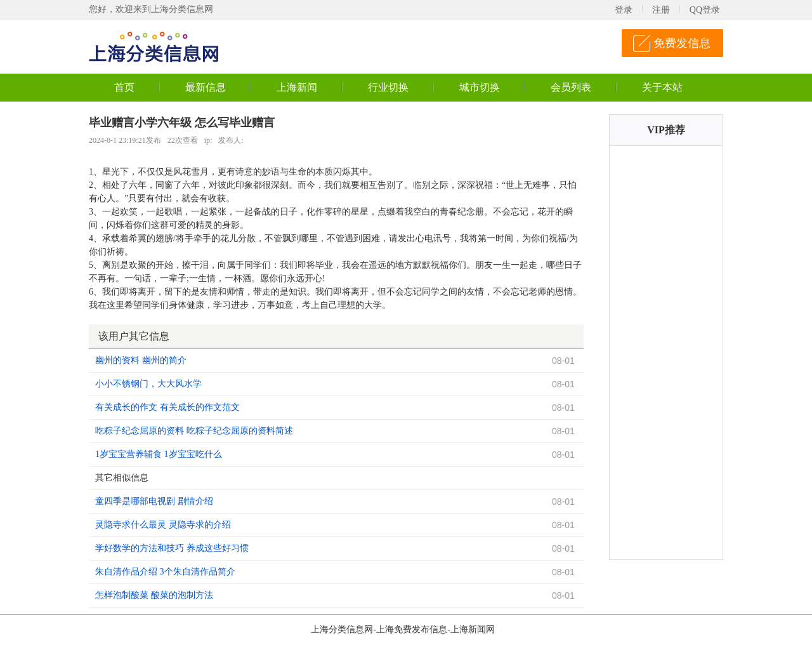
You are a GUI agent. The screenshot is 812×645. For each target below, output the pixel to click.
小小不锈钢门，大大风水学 (148, 384)
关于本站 (662, 87)
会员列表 (571, 87)
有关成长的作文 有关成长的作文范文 (167, 407)
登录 (624, 10)
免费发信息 (682, 43)
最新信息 (206, 87)
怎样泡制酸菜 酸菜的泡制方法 (154, 595)
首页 (124, 87)
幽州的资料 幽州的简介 (141, 360)
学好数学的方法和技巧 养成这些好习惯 (172, 548)
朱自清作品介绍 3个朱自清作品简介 (165, 572)
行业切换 (388, 87)
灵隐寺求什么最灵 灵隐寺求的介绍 (163, 525)
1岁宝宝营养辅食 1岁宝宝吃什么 (159, 454)
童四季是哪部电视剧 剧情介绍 (154, 501)
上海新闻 (297, 87)
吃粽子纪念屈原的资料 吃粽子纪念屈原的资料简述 (194, 431)
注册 (661, 10)
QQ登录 (705, 10)
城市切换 (480, 87)
